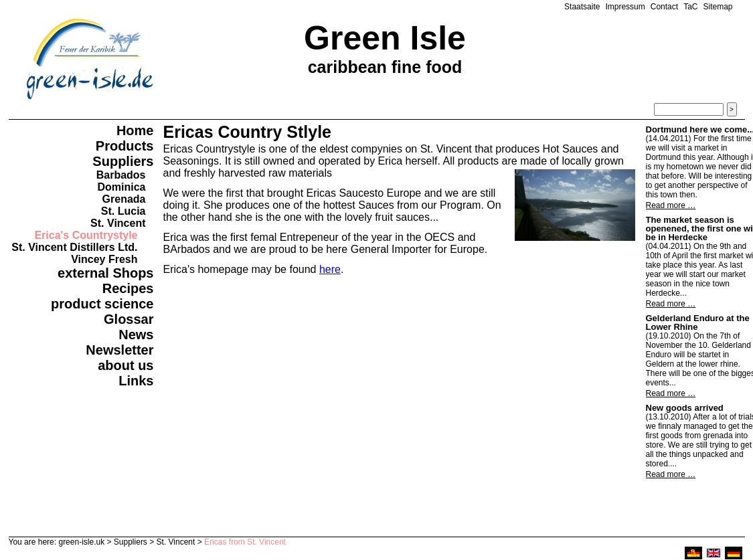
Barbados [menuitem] (121, 175)
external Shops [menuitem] (105, 273)
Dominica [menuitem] (121, 187)
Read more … (671, 205)
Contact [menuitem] (664, 7)
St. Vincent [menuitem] (118, 223)
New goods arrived (685, 408)
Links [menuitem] (136, 381)
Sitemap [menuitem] (718, 7)
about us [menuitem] (125, 365)
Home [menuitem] (135, 130)
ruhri (693, 553)
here (330, 269)
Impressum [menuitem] (625, 7)
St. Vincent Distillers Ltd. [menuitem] (74, 247)
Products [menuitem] (125, 146)
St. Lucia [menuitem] (123, 211)
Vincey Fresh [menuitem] (104, 259)
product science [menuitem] (102, 304)
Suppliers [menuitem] (123, 161)
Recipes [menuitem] (128, 288)
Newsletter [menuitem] (119, 350)
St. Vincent (176, 542)
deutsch (734, 553)
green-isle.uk (81, 542)
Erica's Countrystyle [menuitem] (86, 235)
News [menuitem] (136, 335)
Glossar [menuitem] (129, 319)
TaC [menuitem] (690, 7)
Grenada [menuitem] (124, 199)
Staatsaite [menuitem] (582, 7)
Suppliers (131, 542)
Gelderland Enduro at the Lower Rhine (698, 322)
